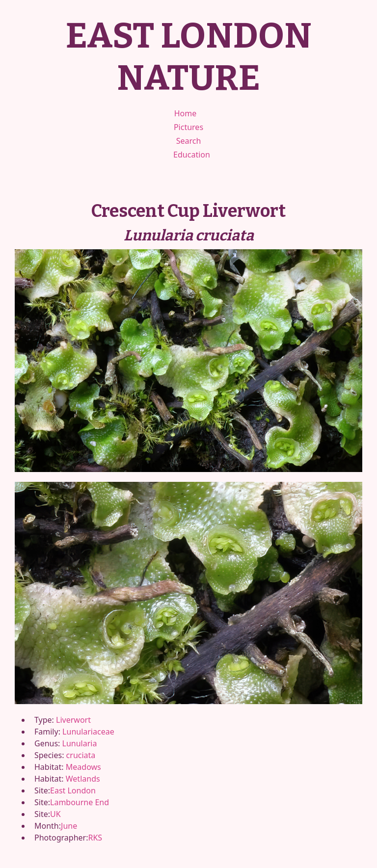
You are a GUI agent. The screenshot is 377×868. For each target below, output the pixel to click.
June (69, 826)
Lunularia (80, 743)
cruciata (81, 755)
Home (186, 113)
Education (192, 155)
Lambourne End (80, 802)
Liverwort (73, 720)
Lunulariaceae (88, 732)
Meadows (83, 767)
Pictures (188, 127)
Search (189, 141)
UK (55, 814)
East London (73, 790)
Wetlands (83, 779)
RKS (95, 838)
